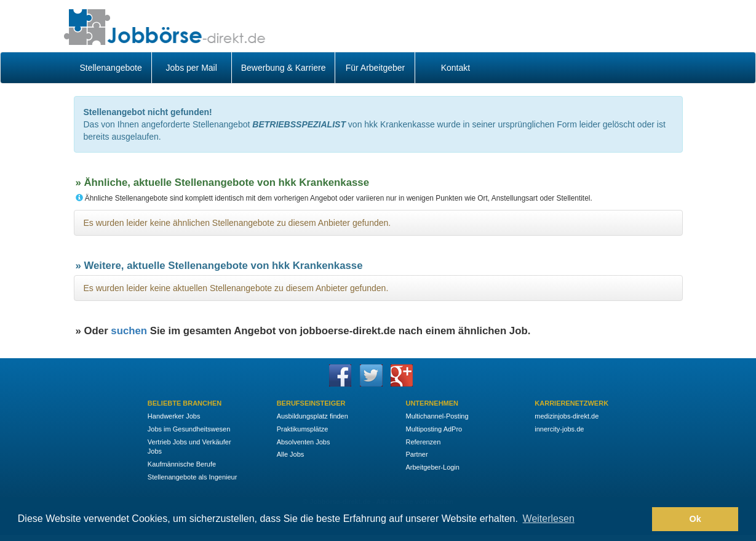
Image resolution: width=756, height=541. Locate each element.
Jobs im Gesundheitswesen (189, 429)
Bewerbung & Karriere (284, 68)
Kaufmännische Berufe (182, 464)
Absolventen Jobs (304, 442)
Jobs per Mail (192, 68)
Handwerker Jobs (174, 416)
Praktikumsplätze (303, 429)
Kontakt (456, 68)
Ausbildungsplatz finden (312, 416)
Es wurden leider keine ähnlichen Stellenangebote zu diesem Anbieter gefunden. (237, 223)
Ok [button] (695, 519)
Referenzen (423, 442)
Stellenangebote (111, 68)
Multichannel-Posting (437, 416)
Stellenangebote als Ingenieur (193, 477)
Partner (416, 454)
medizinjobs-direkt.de (567, 416)
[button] (639, 519)
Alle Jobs (291, 454)
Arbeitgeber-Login (432, 467)
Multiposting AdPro (434, 429)
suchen (129, 331)
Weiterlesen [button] (549, 519)
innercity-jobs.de (559, 429)
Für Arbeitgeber (376, 68)
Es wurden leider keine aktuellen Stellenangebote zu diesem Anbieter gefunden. (236, 288)
